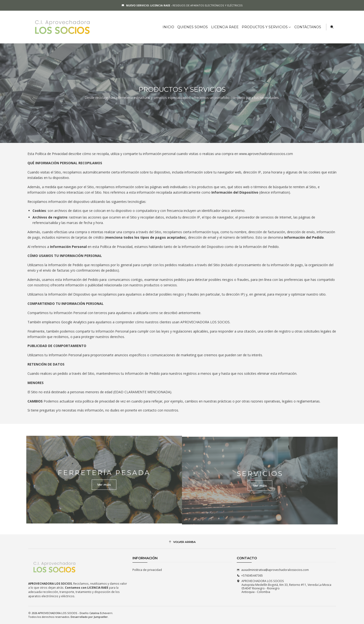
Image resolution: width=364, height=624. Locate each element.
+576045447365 (250, 576)
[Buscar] (332, 27)
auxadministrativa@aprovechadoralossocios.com (273, 570)
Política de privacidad (147, 570)
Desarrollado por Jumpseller (89, 617)
